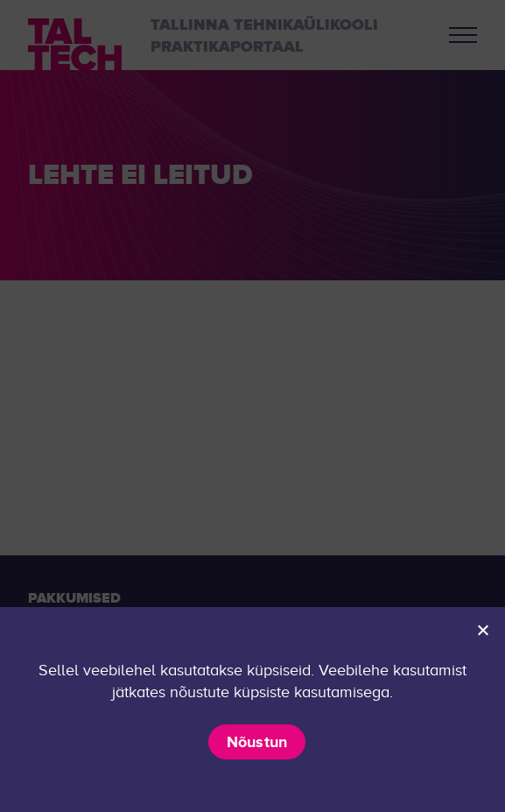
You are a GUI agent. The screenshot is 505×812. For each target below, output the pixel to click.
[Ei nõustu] (482, 630)
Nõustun (257, 742)
